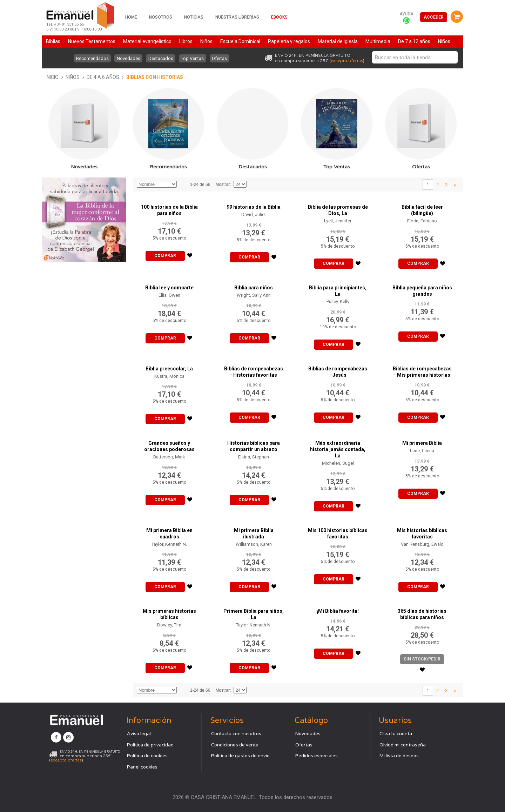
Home (131, 17)
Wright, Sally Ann (254, 295)
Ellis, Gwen (169, 295)
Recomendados (90, 58)
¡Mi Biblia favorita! (338, 611)
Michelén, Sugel (338, 463)
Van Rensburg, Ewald (422, 544)
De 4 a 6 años (103, 77)
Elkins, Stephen (254, 457)
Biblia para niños (254, 288)
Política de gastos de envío (240, 756)
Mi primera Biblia (422, 443)
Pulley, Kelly (338, 301)
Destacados (161, 58)
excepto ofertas (347, 61)
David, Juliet (254, 214)
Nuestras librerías (237, 17)
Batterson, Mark (169, 457)
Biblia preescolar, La (169, 369)
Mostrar (223, 184)
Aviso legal (139, 734)
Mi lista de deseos (399, 756)
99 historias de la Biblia (254, 207)
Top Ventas (194, 58)
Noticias (194, 17)
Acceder (434, 17)
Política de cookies (147, 756)
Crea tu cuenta (396, 734)
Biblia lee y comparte (169, 288)
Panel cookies (142, 767)
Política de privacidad (150, 745)
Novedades (127, 58)
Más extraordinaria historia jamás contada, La (338, 449)
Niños (73, 77)
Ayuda (406, 14)
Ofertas (222, 58)
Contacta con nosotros (236, 734)
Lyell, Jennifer (338, 221)
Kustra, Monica (169, 376)
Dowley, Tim (169, 625)
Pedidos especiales (317, 756)
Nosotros (161, 17)
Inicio (52, 77)
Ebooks (279, 17)
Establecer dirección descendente (183, 184)
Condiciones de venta (235, 745)
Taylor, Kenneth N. (169, 544)
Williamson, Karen (254, 544)
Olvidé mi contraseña (403, 745)
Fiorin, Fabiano (422, 221)
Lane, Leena (422, 451)
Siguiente (455, 185)
